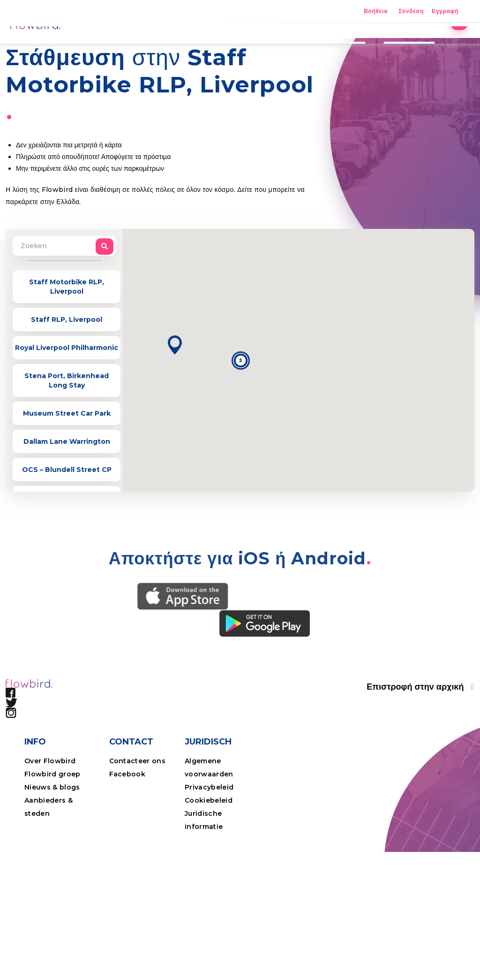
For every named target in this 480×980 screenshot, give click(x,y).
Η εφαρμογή (300, 45)
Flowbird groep (52, 839)
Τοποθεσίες (241, 45)
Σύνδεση (411, 11)
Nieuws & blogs (52, 852)
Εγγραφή (445, 11)
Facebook (127, 839)
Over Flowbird (50, 826)
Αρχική (191, 45)
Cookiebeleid (209, 866)
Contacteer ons (138, 826)
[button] (175, 410)
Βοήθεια (376, 11)
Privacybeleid (209, 852)
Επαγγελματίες (401, 45)
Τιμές (348, 45)
